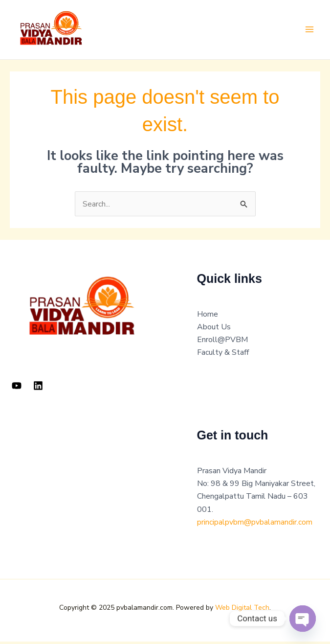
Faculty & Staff (223, 355)
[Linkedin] (38, 388)
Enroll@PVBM (222, 343)
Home (208, 317)
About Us (214, 329)
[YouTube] (17, 388)
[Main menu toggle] (309, 30)
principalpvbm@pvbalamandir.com (255, 525)
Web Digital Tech (242, 610)
